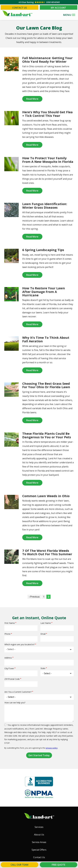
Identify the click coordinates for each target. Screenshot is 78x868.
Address (8, 658)
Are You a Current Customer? (18, 692)
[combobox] (39, 650)
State (43, 668)
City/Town (9, 668)
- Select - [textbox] (11, 649)
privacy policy (52, 748)
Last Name (46, 623)
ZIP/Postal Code (12, 679)
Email (43, 634)
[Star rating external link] (39, 2)
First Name (10, 623)
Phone (7, 634)
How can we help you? (15, 703)
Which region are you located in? (20, 644)
